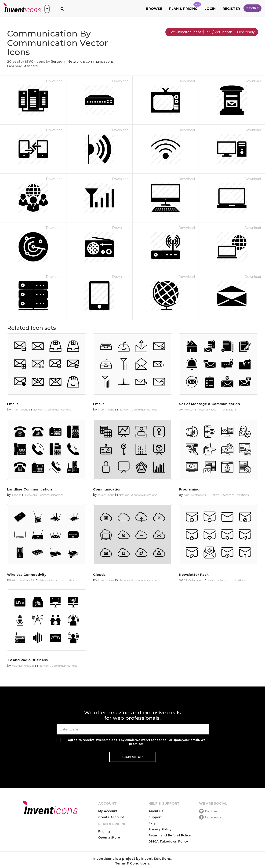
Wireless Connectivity (27, 575)
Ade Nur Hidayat (23, 666)
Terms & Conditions (132, 863)
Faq (152, 823)
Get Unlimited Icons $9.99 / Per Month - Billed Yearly (212, 32)
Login (210, 9)
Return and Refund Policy (170, 835)
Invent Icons (20, 409)
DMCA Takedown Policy (168, 841)
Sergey (57, 62)
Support (155, 817)
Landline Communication (29, 489)
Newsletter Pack (194, 575)
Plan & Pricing (185, 7)
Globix (16, 495)
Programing (189, 489)
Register (231, 9)
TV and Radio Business (27, 660)
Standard (30, 66)
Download (54, 81)
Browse (154, 9)
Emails (13, 404)
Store (252, 8)
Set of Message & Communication (209, 404)
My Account (108, 811)
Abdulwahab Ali (195, 495)
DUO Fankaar (193, 580)
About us (156, 811)
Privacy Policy (160, 829)
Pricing (104, 831)
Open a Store (109, 837)
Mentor (189, 409)
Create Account (111, 817)
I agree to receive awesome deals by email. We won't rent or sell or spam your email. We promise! (136, 742)
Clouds (99, 575)
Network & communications (90, 62)
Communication (107, 489)
